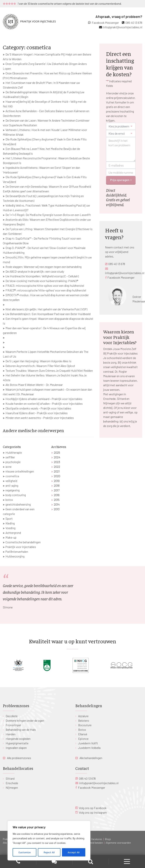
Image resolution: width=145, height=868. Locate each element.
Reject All (49, 852)
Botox (82, 730)
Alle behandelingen (91, 758)
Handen (11, 734)
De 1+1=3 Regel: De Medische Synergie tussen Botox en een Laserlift (48, 215)
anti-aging (12, 485)
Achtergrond (13, 533)
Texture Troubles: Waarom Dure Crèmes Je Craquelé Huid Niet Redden (49, 370)
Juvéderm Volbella (89, 748)
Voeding (10, 528)
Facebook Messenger (105, 23)
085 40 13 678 (134, 23)
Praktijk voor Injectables (21, 547)
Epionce (83, 739)
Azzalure (83, 716)
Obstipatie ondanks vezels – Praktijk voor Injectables (38, 408)
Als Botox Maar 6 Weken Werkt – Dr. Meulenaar (34, 385)
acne (8, 467)
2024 (57, 457)
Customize (25, 852)
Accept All (74, 852)
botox (9, 500)
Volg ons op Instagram (93, 812)
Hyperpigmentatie (17, 743)
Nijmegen (12, 787)
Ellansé (83, 734)
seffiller (10, 457)
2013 (57, 509)
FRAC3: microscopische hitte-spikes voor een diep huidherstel (45, 286)
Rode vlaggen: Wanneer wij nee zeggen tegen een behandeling (43, 267)
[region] (49, 841)
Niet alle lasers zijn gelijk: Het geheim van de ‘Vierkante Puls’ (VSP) (46, 309)
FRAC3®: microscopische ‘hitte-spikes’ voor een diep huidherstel (46, 290)
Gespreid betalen (94, 843)
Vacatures (97, 839)
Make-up (11, 537)
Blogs (108, 839)
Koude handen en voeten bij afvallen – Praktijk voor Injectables (44, 404)
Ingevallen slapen (16, 748)
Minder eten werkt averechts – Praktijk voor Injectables (40, 418)
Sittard (10, 778)
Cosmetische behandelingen (23, 542)
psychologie (13, 462)
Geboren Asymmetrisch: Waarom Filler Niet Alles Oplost (40, 366)
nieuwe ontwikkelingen (20, 471)
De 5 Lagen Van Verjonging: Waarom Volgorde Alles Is (38, 361)
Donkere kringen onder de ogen (25, 720)
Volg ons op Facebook (93, 808)
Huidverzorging (15, 556)
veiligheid (11, 481)
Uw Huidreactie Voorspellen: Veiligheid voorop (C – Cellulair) (42, 276)
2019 (57, 481)
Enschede (12, 783)
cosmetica (12, 476)
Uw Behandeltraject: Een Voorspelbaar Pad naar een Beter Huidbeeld (48, 314)
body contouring (16, 495)
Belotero (84, 720)
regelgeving (13, 490)
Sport (9, 518)
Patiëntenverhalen (17, 552)
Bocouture (85, 725)
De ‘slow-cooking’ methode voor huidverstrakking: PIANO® (42, 281)
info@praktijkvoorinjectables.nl (123, 27)
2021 (57, 471)
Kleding (10, 523)
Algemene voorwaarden (118, 843)
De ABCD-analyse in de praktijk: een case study (35, 271)
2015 (57, 500)
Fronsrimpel (13, 725)
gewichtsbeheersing (18, 504)
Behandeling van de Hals (21, 730)
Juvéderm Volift (88, 743)
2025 (57, 452)
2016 (57, 495)
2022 (57, 467)
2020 (57, 476)
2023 (57, 462)
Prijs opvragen (120, 180)
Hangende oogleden (18, 739)
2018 (57, 485)
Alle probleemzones (19, 758)
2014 (57, 504)
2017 (57, 490)
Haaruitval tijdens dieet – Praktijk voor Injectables (37, 413)
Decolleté (12, 716)
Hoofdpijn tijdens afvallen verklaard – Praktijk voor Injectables (44, 399)
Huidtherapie (14, 452)
